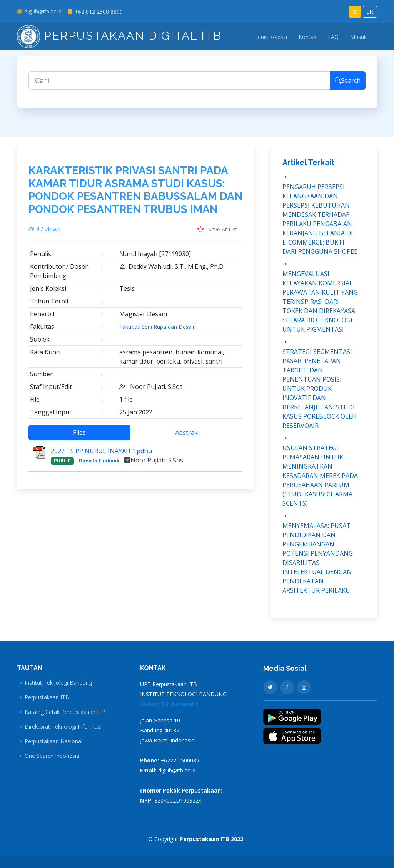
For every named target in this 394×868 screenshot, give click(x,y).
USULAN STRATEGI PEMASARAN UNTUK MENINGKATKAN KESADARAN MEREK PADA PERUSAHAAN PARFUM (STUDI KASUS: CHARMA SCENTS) (320, 479)
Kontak (307, 37)
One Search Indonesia (52, 756)
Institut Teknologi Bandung (58, 683)
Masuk (358, 37)
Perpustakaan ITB (47, 697)
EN (370, 12)
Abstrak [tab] (186, 436)
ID (355, 12)
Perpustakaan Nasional (53, 741)
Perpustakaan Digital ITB (119, 36)
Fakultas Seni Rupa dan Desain (158, 331)
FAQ (333, 37)
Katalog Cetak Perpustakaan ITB (65, 712)
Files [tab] (79, 436)
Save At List (217, 233)
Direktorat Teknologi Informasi (63, 727)
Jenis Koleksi (272, 37)
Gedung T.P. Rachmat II (169, 704)
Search (348, 84)
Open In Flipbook (99, 465)
